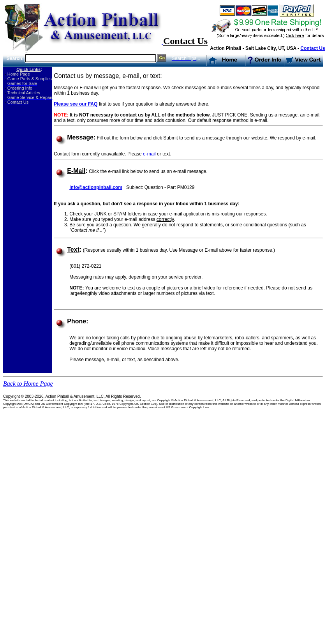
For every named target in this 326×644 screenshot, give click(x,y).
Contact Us (313, 48)
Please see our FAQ (76, 104)
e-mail (149, 154)
